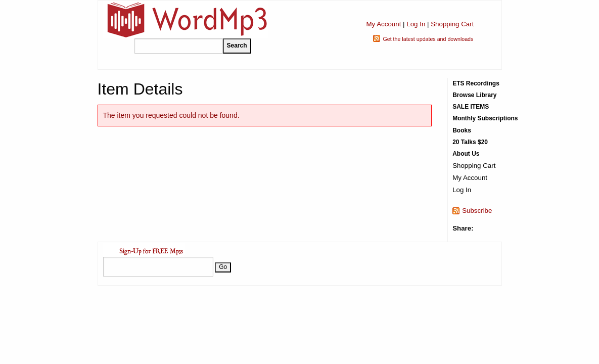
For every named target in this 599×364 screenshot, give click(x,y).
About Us (466, 154)
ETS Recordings (476, 83)
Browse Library (474, 95)
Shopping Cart (452, 24)
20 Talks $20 (470, 142)
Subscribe (477, 211)
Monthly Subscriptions (485, 118)
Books (462, 130)
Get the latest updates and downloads (428, 39)
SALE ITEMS (471, 107)
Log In (416, 24)
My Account (383, 24)
